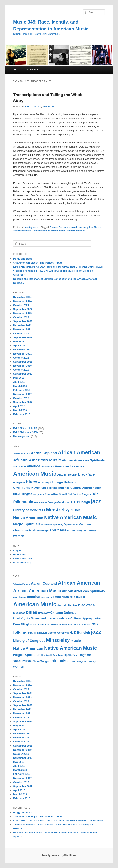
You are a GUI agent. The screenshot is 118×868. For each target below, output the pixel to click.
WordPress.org (22, 563)
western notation (76, 231)
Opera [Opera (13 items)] (68, 524)
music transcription (82, 227)
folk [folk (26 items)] (95, 493)
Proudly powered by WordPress (59, 855)
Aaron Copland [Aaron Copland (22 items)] (44, 453)
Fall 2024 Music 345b (26, 432)
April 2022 (19, 345)
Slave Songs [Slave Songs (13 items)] (40, 531)
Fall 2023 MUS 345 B (25, 428)
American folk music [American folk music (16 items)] (70, 466)
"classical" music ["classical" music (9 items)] (22, 453)
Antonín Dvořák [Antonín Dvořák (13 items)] (67, 475)
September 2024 (23, 309)
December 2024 (22, 297)
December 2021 (22, 350)
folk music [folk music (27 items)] (23, 502)
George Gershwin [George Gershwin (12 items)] (58, 502)
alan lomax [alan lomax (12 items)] (20, 467)
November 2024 (22, 301)
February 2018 (22, 390)
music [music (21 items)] (76, 510)
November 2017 (22, 394)
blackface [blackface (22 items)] (86, 474)
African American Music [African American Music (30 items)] (37, 460)
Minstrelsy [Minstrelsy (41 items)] (58, 510)
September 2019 (23, 374)
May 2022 (19, 341)
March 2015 (20, 410)
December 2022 (22, 325)
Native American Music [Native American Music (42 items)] (71, 517)
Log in (17, 551)
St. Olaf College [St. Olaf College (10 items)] (75, 531)
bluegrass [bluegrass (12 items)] (19, 482)
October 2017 (21, 398)
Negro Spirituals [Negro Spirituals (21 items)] (27, 524)
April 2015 (19, 406)
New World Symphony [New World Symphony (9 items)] (52, 525)
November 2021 (22, 354)
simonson (48, 107)
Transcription (58, 231)
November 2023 (22, 313)
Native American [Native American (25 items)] (28, 518)
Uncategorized (31, 227)
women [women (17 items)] (19, 536)
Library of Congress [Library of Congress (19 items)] (29, 510)
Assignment (32, 70)
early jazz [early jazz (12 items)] (39, 494)
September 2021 (23, 362)
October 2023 (21, 317)
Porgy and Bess (23, 259)
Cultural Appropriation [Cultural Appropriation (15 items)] (86, 488)
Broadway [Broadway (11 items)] (44, 482)
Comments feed (23, 559)
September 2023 (23, 321)
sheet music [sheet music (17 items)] (22, 530)
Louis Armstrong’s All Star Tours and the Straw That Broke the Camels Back (58, 267)
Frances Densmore (60, 227)
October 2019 (21, 370)
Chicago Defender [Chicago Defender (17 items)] (64, 482)
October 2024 (21, 305)
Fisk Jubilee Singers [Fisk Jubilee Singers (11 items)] (79, 494)
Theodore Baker (41, 231)
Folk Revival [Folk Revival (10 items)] (40, 502)
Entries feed (20, 555)
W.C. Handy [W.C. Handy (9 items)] (90, 531)
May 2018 (19, 378)
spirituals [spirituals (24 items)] (58, 530)
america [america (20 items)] (34, 466)
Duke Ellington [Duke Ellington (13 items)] (23, 494)
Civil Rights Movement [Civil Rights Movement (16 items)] (30, 488)
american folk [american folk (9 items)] (47, 467)
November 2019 (22, 366)
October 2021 (21, 358)
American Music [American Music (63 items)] (35, 474)
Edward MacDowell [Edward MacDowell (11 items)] (56, 494)
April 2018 (19, 382)
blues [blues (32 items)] (32, 482)
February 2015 (22, 414)
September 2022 (23, 337)
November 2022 (22, 329)
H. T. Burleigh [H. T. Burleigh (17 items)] (80, 502)
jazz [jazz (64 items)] (96, 501)
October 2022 (21, 333)
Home (17, 70)
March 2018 (20, 386)
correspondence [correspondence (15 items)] (58, 488)
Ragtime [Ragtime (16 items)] (85, 524)
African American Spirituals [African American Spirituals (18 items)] (83, 460)
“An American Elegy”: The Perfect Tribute (38, 263)
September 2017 (23, 402)
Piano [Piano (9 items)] (75, 525)
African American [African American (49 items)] (79, 452)
